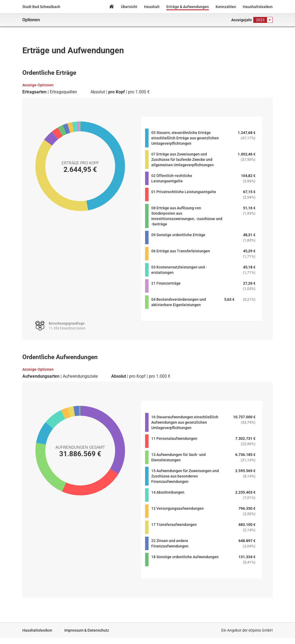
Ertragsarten (34, 92)
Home (111, 7)
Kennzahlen (226, 7)
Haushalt (152, 7)
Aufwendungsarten (41, 376)
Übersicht (129, 7)
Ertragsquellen (63, 92)
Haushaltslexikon (258, 7)
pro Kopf (117, 92)
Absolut (98, 92)
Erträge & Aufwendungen (188, 7)
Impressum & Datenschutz (87, 630)
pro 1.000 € (139, 92)
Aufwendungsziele (80, 376)
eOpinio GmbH (261, 630)
